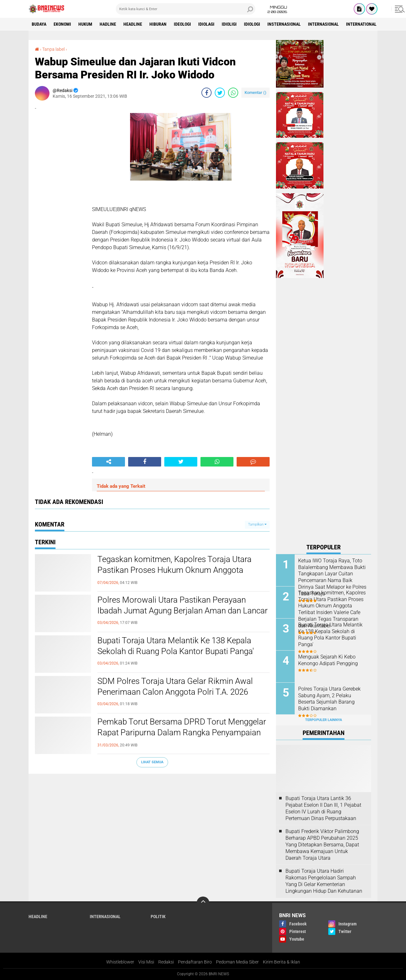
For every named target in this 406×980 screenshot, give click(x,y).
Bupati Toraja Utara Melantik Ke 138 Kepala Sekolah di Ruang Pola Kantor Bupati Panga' (176, 646)
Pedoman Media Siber (237, 962)
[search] (186, 9)
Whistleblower (120, 962)
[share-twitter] (220, 93)
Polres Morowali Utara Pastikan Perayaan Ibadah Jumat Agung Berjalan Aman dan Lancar (183, 605)
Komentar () (255, 93)
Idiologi (252, 24)
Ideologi (182, 24)
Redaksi (166, 962)
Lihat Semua (152, 762)
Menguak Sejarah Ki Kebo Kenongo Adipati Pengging (328, 660)
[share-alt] (108, 462)
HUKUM (85, 24)
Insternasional (284, 24)
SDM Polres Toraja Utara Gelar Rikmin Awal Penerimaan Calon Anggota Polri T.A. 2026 (175, 686)
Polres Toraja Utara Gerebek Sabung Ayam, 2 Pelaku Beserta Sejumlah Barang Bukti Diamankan (329, 699)
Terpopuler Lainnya (324, 720)
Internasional (323, 24)
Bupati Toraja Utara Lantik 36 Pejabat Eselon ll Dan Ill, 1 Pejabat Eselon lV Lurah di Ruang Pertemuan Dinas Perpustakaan (323, 808)
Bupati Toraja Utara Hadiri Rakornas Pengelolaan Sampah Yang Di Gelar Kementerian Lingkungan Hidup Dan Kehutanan (324, 881)
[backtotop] (203, 903)
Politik (158, 917)
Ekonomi (62, 24)
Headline (133, 24)
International (361, 24)
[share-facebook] (206, 93)
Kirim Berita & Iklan (282, 962)
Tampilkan (257, 524)
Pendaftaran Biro (195, 962)
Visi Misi (146, 962)
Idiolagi (206, 24)
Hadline (108, 24)
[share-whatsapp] (233, 93)
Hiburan (158, 24)
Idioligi (229, 24)
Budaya (39, 24)
